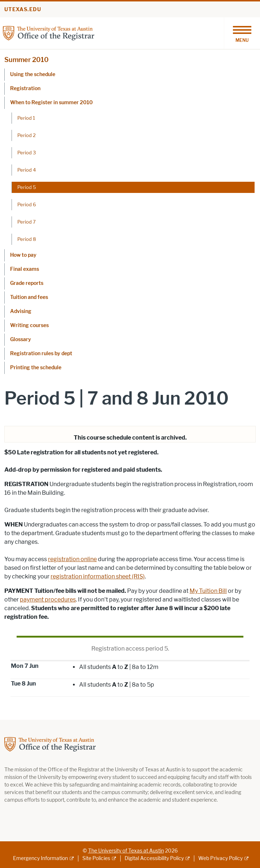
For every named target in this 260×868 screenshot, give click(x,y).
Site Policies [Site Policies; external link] (96, 858)
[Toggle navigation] (242, 33)
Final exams (25, 269)
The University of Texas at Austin (126, 851)
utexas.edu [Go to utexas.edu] (23, 10)
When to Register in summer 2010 (51, 103)
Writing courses (29, 325)
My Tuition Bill (208, 591)
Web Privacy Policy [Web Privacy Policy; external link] (220, 858)
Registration (25, 89)
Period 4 (27, 170)
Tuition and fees (29, 297)
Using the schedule (33, 74)
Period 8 (27, 239)
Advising (21, 311)
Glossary (21, 340)
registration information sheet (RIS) (98, 576)
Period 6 (27, 204)
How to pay (23, 255)
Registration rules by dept (41, 354)
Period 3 (27, 153)
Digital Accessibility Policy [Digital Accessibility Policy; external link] (154, 858)
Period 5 (27, 187)
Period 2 (27, 135)
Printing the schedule (36, 368)
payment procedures (48, 600)
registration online (72, 559)
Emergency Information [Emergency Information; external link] (40, 858)
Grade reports (27, 283)
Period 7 (27, 222)
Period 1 (26, 118)
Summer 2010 (27, 60)
